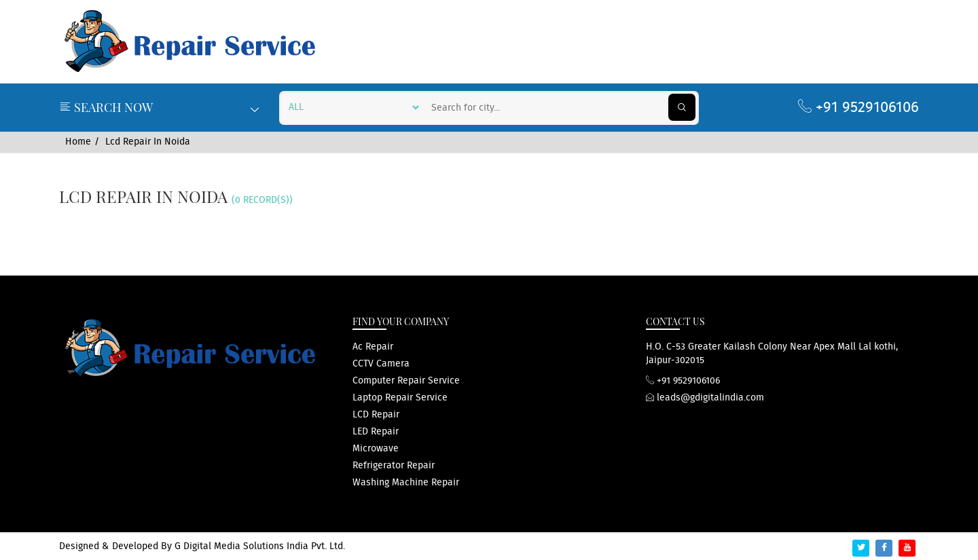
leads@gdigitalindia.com (705, 398)
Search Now (159, 107)
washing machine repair (406, 483)
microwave (376, 449)
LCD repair (376, 415)
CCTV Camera (381, 364)
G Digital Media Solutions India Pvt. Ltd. (260, 546)
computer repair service (406, 381)
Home (78, 142)
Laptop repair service (400, 398)
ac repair (373, 347)
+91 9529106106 (858, 108)
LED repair (376, 432)
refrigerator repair (394, 466)
